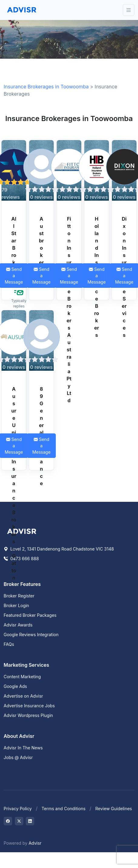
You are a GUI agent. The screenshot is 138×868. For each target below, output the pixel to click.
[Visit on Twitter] (19, 821)
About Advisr (19, 736)
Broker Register (19, 596)
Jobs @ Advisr (18, 757)
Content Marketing (22, 677)
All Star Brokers (14, 248)
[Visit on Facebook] (8, 821)
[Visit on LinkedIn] (30, 821)
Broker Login (16, 605)
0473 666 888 (21, 559)
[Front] (22, 10)
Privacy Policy (18, 809)
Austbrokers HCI (41, 252)
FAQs (9, 644)
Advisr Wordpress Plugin (28, 715)
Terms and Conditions (64, 809)
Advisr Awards (18, 625)
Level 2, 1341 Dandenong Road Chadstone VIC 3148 (59, 549)
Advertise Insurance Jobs (29, 706)
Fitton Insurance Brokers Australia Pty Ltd (69, 310)
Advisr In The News (23, 748)
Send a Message (41, 276)
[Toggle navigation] (129, 10)
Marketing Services (26, 665)
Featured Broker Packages (30, 615)
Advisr (35, 843)
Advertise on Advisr (23, 696)
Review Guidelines (114, 809)
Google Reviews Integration (31, 635)
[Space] (22, 531)
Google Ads (15, 686)
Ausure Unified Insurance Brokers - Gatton (14, 483)
